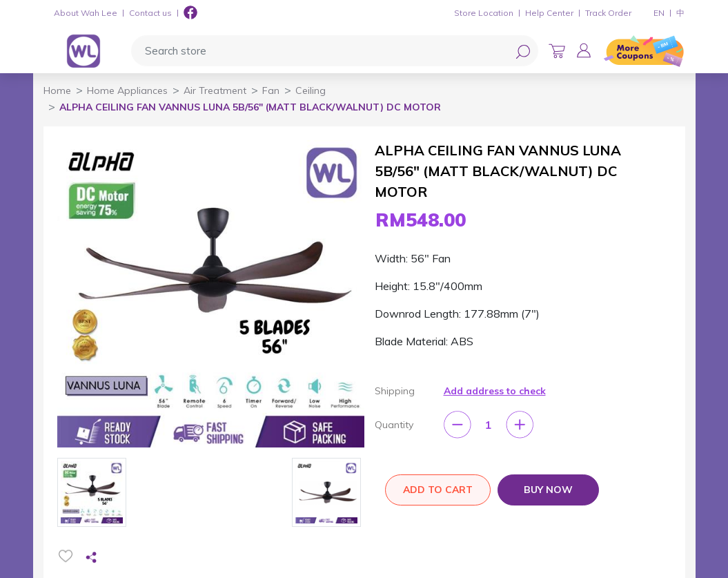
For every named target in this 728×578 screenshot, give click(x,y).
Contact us (150, 13)
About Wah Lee (86, 13)
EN (659, 13)
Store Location (484, 13)
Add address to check (495, 391)
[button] (584, 50)
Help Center (549, 13)
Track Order (608, 13)
